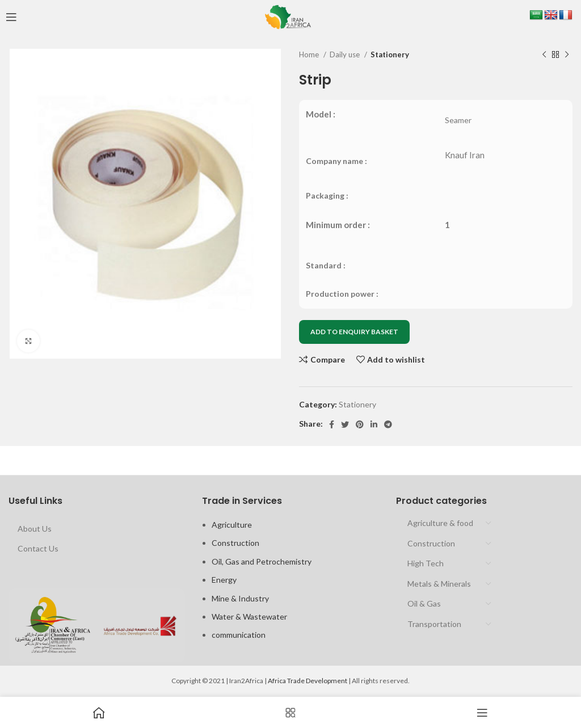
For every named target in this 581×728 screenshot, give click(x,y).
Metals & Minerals (439, 584)
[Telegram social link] (388, 424)
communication (239, 635)
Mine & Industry (240, 598)
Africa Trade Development (308, 681)
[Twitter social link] (345, 424)
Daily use (346, 54)
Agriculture (232, 525)
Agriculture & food (440, 523)
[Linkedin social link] (374, 424)
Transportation (434, 624)
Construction (235, 543)
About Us (35, 529)
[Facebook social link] (332, 424)
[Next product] (567, 55)
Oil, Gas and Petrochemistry (262, 561)
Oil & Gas (424, 603)
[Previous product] (544, 55)
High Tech (426, 563)
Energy (224, 580)
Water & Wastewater (249, 617)
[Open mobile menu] (11, 17)
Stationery (390, 54)
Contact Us (38, 548)
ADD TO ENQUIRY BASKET (354, 332)
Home (310, 54)
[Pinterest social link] (360, 424)
